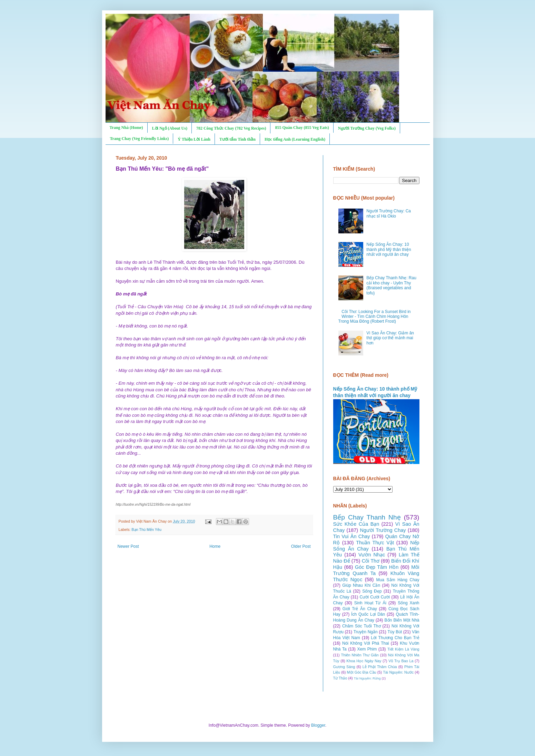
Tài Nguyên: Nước (398, 672)
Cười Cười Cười (375, 597)
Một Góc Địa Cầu (362, 672)
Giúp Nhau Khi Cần (361, 585)
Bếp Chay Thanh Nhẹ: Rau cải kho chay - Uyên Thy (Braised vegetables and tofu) (391, 285)
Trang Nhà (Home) (126, 128)
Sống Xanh (408, 603)
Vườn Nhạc (372, 555)
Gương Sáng (344, 667)
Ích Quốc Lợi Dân (368, 614)
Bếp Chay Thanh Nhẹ (367, 517)
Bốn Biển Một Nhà (402, 620)
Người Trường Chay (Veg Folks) (367, 128)
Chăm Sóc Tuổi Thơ (361, 626)
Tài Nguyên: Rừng (367, 678)
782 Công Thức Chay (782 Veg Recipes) (231, 128)
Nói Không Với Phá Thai (366, 643)
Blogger (318, 725)
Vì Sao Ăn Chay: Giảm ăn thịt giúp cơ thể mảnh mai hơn (390, 338)
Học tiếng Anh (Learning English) (295, 139)
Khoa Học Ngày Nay (364, 661)
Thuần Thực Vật (375, 543)
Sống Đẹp (372, 591)
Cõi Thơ (371, 561)
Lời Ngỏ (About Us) (170, 128)
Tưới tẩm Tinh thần (237, 139)
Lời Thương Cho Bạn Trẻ (395, 638)
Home (215, 546)
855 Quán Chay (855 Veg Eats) (302, 128)
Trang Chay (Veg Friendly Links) (140, 139)
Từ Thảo (340, 678)
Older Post (301, 546)
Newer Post (128, 546)
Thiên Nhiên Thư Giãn (360, 655)
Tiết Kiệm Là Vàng (403, 649)
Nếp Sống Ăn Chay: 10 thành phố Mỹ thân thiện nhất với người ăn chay (389, 249)
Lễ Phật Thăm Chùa (380, 667)
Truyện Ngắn (366, 632)
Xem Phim (367, 649)
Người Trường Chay (383, 530)
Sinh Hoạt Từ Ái (370, 603)
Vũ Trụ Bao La (401, 661)
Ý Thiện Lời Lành (194, 139)
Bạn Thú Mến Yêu (146, 530)
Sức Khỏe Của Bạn (356, 524)
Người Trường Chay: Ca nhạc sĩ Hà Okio (389, 213)
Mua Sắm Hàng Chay (398, 580)
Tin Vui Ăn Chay (352, 536)
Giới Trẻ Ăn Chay (360, 609)
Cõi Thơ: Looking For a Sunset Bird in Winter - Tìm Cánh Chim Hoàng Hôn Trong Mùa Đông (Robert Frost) (375, 317)
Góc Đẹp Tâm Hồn (377, 567)
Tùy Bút (395, 632)
